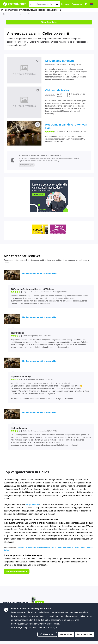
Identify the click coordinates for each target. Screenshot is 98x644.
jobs (50, 10)
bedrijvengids (24, 10)
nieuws (41, 10)
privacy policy (40, 624)
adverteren (75, 10)
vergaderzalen (32, 504)
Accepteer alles (84, 634)
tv (34, 10)
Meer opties (47, 634)
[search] (57, 4)
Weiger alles (66, 634)
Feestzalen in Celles (71, 547)
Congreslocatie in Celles (27, 547)
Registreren (77, 4)
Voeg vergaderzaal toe (17, 571)
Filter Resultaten (49, 22)
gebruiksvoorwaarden (21, 624)
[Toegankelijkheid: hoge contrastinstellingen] (86, 4)
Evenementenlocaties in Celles (49, 547)
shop (65, 10)
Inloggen (65, 4)
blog (57, 10)
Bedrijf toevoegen (27, 165)
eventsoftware (9, 10)
